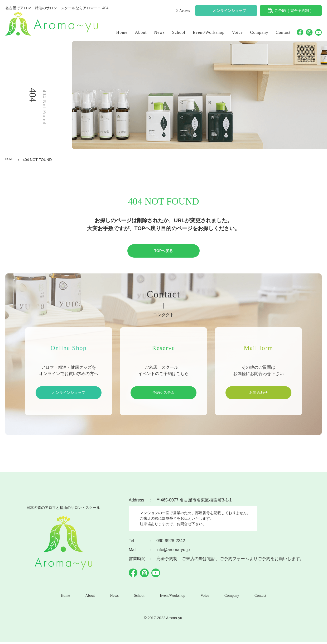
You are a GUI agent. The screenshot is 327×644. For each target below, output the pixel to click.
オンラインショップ (229, 11)
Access (184, 11)
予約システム (163, 393)
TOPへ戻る (164, 251)
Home (122, 32)
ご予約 (294, 11)
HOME (11, 160)
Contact (283, 32)
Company (259, 32)
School (179, 32)
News (160, 32)
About (141, 32)
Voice (237, 32)
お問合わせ (258, 393)
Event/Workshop (209, 32)
